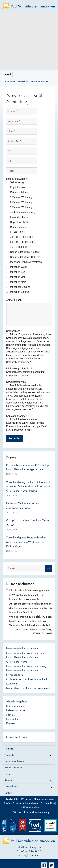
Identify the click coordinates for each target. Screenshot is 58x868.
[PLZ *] (22, 151)
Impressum (43, 82)
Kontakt (33, 82)
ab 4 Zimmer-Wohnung (21, 212)
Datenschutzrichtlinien (18, 372)
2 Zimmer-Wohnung (19, 202)
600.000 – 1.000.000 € (20, 242)
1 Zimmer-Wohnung (19, 197)
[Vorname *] (22, 111)
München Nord (16, 282)
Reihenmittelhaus (18, 192)
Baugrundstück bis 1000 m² (23, 252)
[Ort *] (22, 161)
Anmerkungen (14, 300)
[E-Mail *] (22, 131)
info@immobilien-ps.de (29, 847)
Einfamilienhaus (17, 217)
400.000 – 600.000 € (19, 237)
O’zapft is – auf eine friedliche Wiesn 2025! (28, 523)
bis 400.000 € (16, 232)
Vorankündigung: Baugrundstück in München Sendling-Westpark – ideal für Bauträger (27, 542)
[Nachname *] (22, 121)
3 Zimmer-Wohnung (19, 207)
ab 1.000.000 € (16, 247)
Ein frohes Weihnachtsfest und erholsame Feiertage (23, 506)
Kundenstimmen (15, 706)
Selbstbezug (15, 182)
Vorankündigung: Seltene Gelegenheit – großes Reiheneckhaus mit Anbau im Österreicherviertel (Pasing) (28, 486)
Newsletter (10, 82)
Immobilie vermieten (14, 768)
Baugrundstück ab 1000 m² (23, 257)
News (7, 774)
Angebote (9, 755)
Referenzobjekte (15, 710)
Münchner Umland (18, 287)
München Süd (16, 272)
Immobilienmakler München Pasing (26, 666)
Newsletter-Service (17, 737)
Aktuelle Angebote (17, 702)
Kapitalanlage (16, 187)
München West (16, 267)
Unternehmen (14, 719)
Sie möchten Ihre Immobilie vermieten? (28, 688)
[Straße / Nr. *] (22, 141)
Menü (8, 75)
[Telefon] (22, 171)
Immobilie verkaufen (14, 761)
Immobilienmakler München (22, 649)
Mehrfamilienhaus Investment (24, 262)
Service (10, 715)
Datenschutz (22, 82)
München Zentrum (18, 292)
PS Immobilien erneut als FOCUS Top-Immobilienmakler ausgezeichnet (28, 467)
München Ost (15, 277)
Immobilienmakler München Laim (25, 653)
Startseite (9, 749)
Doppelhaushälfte (18, 222)
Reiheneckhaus (17, 227)
